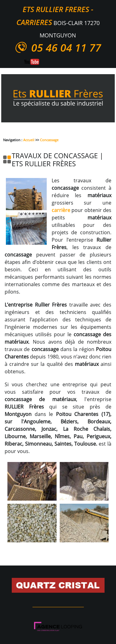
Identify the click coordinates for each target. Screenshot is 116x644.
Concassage (49, 140)
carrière (61, 210)
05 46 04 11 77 (66, 48)
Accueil (29, 140)
